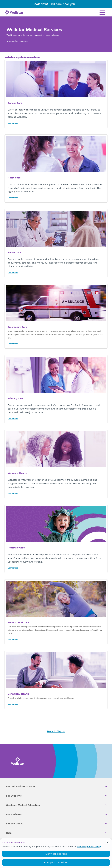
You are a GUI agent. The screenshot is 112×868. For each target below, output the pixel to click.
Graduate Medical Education (57, 805)
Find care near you (56, 4)
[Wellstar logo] (14, 13)
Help (57, 833)
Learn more (13, 123)
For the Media (57, 824)
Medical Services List (17, 41)
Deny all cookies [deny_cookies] (56, 854)
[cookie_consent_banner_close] (108, 842)
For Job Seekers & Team (57, 787)
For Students (57, 796)
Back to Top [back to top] (56, 731)
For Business (57, 814)
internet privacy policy (89, 846)
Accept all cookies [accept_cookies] (56, 862)
